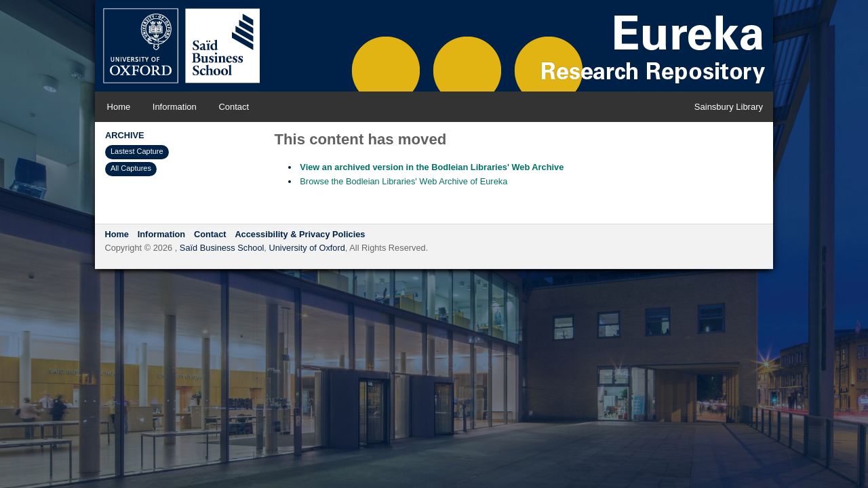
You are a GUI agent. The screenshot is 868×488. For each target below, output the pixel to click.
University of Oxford (307, 248)
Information (175, 107)
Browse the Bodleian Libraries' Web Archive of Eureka (403, 181)
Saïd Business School (222, 248)
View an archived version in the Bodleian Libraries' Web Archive (432, 167)
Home (119, 107)
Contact (234, 107)
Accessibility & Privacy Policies (300, 234)
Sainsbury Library (729, 107)
